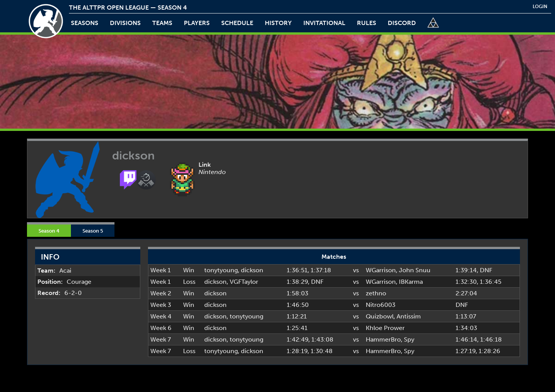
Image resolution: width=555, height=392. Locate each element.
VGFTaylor (244, 282)
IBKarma (411, 282)
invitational (324, 23)
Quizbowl (380, 316)
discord (402, 23)
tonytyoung (221, 270)
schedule (237, 23)
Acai (65, 271)
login (540, 7)
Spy (409, 339)
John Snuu (415, 270)
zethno (376, 293)
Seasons (85, 23)
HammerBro (383, 339)
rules (367, 23)
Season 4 (49, 231)
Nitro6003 (381, 305)
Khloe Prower (385, 328)
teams (162, 23)
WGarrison (381, 270)
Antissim (409, 316)
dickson (252, 270)
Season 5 (93, 231)
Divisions (125, 23)
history (278, 23)
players (197, 23)
